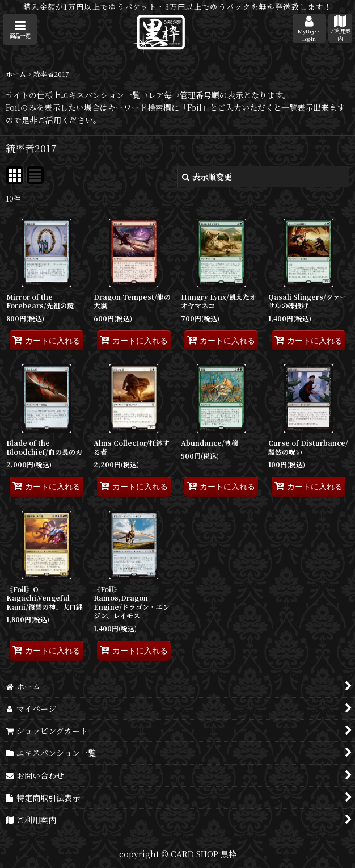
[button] (20, 29)
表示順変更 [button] (207, 177)
